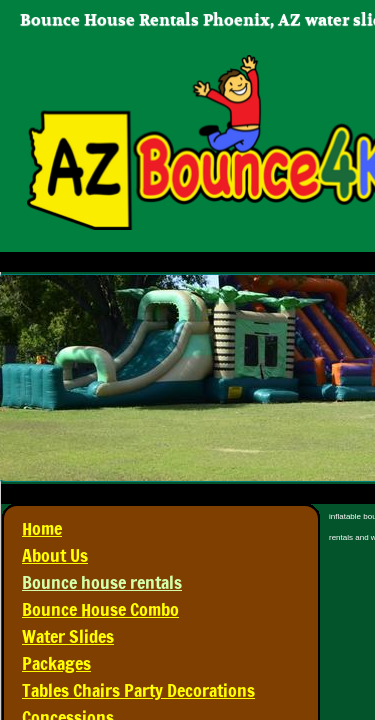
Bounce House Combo (100, 609)
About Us (55, 555)
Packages (56, 663)
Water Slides (68, 636)
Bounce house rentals (102, 582)
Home (42, 528)
